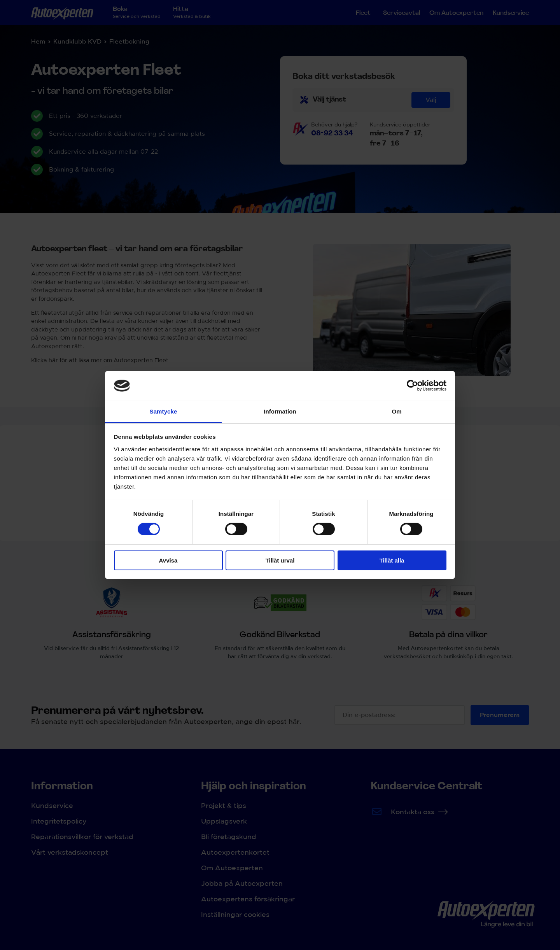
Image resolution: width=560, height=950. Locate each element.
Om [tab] (396, 411)
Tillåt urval (280, 560)
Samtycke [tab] (164, 411)
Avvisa (168, 560)
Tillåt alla (392, 560)
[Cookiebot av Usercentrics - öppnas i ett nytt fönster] (412, 386)
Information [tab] (280, 411)
